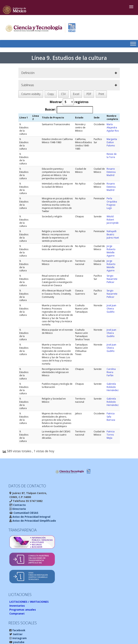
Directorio (19, 509)
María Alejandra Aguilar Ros (113, 128)
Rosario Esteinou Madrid (111, 172)
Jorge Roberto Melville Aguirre (111, 251)
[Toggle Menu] (133, 44)
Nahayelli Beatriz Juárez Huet (113, 234)
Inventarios (17, 606)
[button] (69, 73)
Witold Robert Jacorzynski (113, 220)
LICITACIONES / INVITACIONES (29, 602)
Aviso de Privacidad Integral (31, 517)
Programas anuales (23, 610)
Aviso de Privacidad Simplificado (34, 521)
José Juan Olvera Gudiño (111, 309)
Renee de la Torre (112, 156)
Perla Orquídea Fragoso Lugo (112, 203)
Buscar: (50, 109)
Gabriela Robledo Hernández (113, 387)
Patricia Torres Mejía (111, 435)
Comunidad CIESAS (26, 513)
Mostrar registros (69, 102)
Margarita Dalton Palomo (112, 142)
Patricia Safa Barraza (111, 417)
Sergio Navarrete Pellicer (112, 279)
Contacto (19, 505)
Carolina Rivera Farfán (111, 372)
